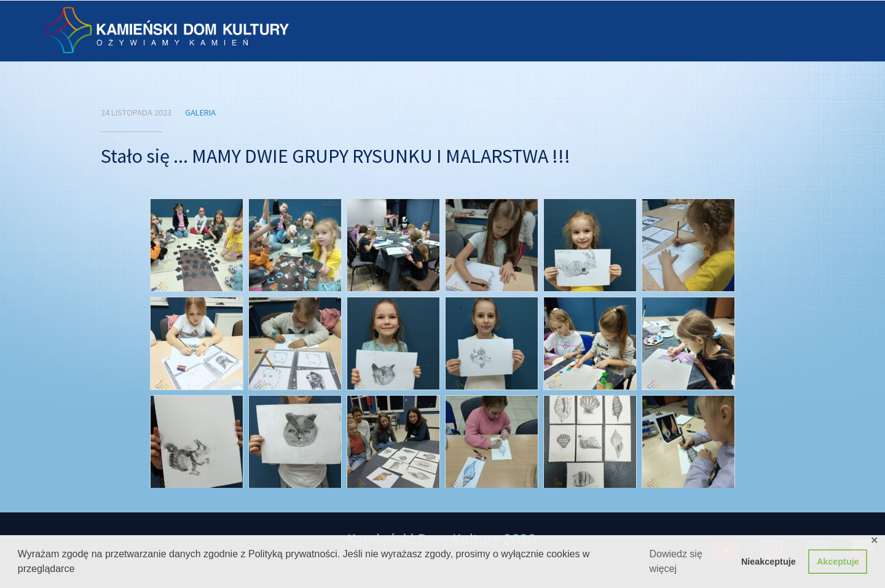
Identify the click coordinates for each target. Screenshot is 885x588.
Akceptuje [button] (838, 562)
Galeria (200, 112)
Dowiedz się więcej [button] (676, 561)
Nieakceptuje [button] (769, 562)
